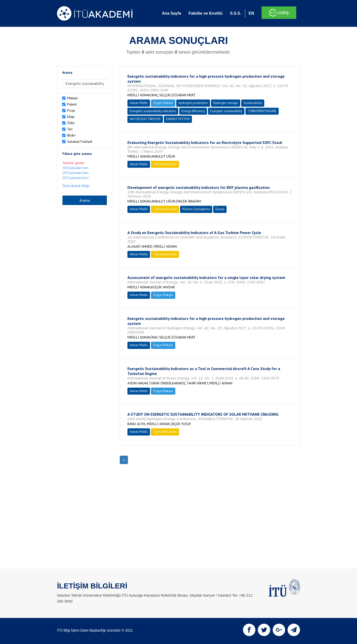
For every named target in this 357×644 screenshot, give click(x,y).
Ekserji (220, 209)
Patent (72, 104)
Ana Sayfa (171, 13)
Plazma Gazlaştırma (196, 209)
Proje (71, 110)
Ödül (71, 123)
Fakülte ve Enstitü (205, 13)
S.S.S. (235, 13)
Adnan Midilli (139, 103)
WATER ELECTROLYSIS (145, 119)
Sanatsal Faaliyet (80, 141)
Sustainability (253, 103)
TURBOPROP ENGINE (262, 111)
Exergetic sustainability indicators (153, 111)
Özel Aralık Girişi (76, 186)
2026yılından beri (75, 168)
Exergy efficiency (193, 111)
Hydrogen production (193, 103)
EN (251, 13)
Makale (73, 98)
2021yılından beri (75, 178)
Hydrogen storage (226, 103)
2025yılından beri (75, 173)
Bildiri (71, 135)
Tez (70, 129)
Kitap (71, 117)
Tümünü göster (73, 163)
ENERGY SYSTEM (178, 119)
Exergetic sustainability (226, 111)
